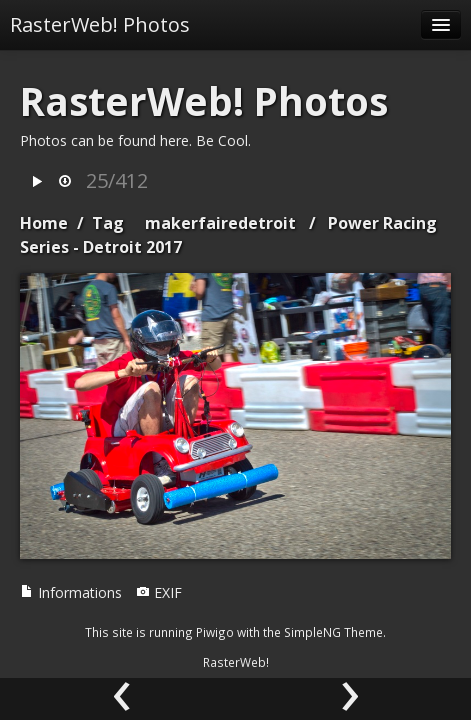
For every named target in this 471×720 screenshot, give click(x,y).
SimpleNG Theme (333, 632)
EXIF (159, 592)
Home (44, 223)
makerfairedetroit (220, 223)
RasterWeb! (236, 662)
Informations (71, 592)
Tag (108, 223)
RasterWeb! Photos (100, 24)
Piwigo (215, 632)
